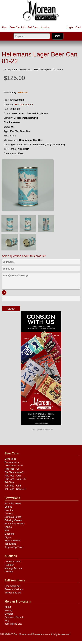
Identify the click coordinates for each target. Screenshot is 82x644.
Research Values (14, 589)
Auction (45, 27)
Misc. (7, 530)
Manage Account (14, 568)
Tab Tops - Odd (13, 486)
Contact (9, 614)
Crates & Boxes (13, 517)
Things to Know (13, 593)
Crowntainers (12, 462)
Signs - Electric (13, 540)
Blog (7, 620)
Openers (9, 534)
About (8, 607)
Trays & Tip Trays (14, 547)
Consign (9, 572)
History (8, 610)
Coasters (9, 510)
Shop (4, 27)
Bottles (8, 507)
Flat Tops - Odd (13, 476)
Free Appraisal (12, 586)
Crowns (9, 513)
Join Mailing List (13, 624)
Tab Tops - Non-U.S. (15, 489)
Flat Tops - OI (12, 469)
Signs (8, 537)
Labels (8, 527)
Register (9, 565)
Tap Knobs (10, 544)
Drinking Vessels (13, 520)
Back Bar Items (13, 503)
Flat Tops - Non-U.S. (15, 479)
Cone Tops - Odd (14, 465)
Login (70, 27)
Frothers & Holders (15, 524)
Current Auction (13, 562)
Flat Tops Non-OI (24, 104)
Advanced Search (14, 617)
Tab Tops (9, 482)
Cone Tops (10, 459)
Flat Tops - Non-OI (14, 472)
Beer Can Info (18, 27)
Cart (78, 27)
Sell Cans (33, 27)
